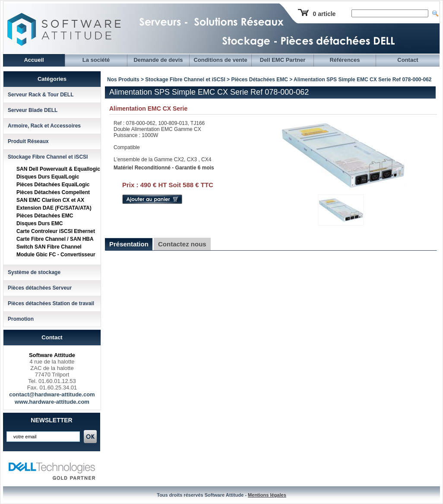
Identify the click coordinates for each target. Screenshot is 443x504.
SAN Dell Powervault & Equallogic (58, 169)
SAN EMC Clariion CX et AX (50, 200)
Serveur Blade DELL (33, 110)
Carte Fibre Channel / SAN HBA (55, 239)
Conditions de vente (220, 60)
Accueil (34, 60)
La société (96, 60)
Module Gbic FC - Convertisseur (56, 255)
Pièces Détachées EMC (45, 216)
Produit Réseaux (28, 141)
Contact (408, 60)
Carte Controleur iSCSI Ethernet (56, 231)
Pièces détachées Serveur (40, 288)
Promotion (21, 319)
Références (345, 60)
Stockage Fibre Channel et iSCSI (48, 157)
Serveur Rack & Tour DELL (41, 95)
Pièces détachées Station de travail (51, 303)
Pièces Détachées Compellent (53, 192)
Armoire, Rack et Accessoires (44, 126)
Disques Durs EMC (40, 223)
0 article (324, 14)
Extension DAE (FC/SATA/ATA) (54, 208)
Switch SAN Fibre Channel (49, 247)
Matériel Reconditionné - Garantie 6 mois (164, 168)
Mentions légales (267, 495)
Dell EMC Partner (283, 60)
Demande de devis (158, 60)
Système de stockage (34, 272)
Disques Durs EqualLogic (48, 177)
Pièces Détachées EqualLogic (53, 185)
